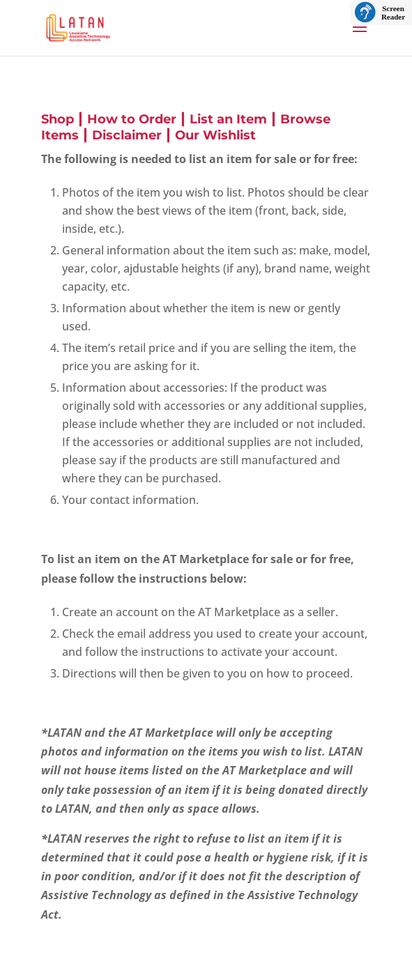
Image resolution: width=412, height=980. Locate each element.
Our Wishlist (215, 135)
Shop (58, 119)
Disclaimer (127, 135)
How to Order (132, 119)
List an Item (228, 119)
